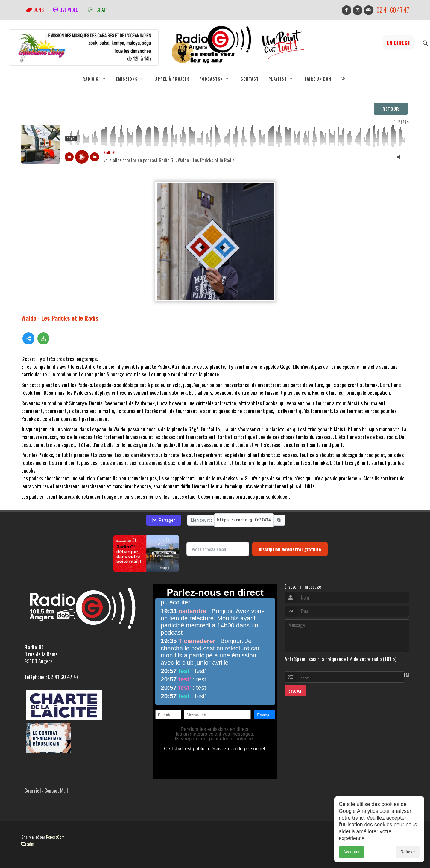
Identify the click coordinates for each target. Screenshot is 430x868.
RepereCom (55, 837)
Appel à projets (173, 79)
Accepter (351, 852)
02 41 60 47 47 (393, 10)
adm (28, 844)
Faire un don (318, 79)
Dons (35, 10)
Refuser (408, 852)
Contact (250, 79)
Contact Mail (56, 790)
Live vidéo (66, 10)
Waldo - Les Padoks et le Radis (60, 318)
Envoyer (295, 691)
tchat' (97, 10)
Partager (163, 520)
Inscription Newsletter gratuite (290, 549)
